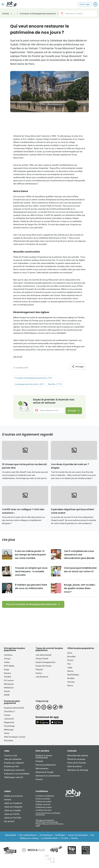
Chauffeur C (9, 712)
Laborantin (9, 719)
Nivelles (71, 679)
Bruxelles (71, 657)
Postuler (39, 762)
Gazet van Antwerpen (78, 836)
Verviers (71, 682)
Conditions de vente (43, 811)
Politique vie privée (43, 805)
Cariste (7, 716)
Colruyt (7, 659)
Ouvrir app (85, 4)
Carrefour (8, 655)
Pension (39, 780)
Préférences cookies (44, 808)
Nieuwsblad (11, 836)
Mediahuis (9, 688)
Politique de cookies (43, 802)
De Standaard (46, 836)
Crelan (7, 663)
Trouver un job (11, 756)
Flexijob (39, 670)
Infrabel (7, 677)
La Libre (64, 839)
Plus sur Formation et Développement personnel (31, 605)
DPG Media (9, 666)
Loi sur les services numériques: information (48, 814)
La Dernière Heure (50, 839)
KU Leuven (9, 681)
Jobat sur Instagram (13, 807)
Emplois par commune (14, 771)
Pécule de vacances (76, 760)
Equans (7, 674)
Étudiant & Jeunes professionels (44, 757)
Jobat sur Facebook (13, 804)
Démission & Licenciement (48, 776)
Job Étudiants (42, 677)
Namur (70, 672)
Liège (70, 668)
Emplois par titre (11, 767)
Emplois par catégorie (14, 763)
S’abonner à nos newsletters (17, 774)
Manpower (9, 684)
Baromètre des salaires (78, 756)
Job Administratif (44, 655)
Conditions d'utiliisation (45, 796)
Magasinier (9, 723)
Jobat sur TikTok (12, 815)
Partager (78, 367)
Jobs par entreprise (13, 760)
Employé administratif (14, 708)
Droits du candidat (43, 799)
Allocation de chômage (78, 771)
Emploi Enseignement (45, 663)
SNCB (7, 695)
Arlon (70, 653)
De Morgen (60, 836)
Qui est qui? (9, 822)
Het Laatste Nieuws (28, 836)
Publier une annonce (13, 796)
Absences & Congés (45, 773)
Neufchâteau (73, 675)
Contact (8, 800)
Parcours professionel (46, 765)
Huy (69, 664)
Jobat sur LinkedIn (12, 811)
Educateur (9, 741)
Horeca (39, 674)
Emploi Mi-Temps (44, 666)
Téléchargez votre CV (14, 778)
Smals (7, 692)
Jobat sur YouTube (13, 818)
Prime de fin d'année (77, 763)
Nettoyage (9, 730)
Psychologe (9, 726)
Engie (7, 670)
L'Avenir (75, 839)
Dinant (70, 661)
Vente (7, 734)
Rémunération (42, 769)
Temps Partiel (42, 659)
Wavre (70, 686)
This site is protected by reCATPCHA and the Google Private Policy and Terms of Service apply (49, 823)
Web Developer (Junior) (15, 737)
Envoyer (72, 411)
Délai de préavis (75, 767)
